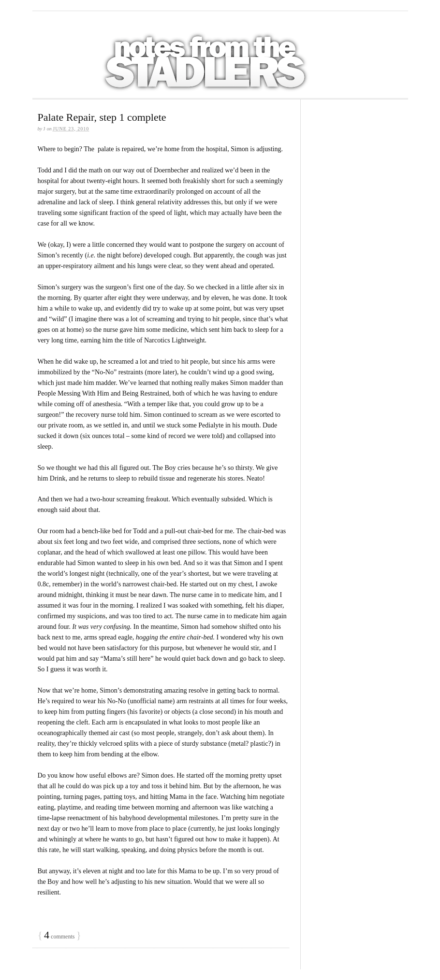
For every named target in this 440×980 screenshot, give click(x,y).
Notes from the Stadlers (206, 55)
